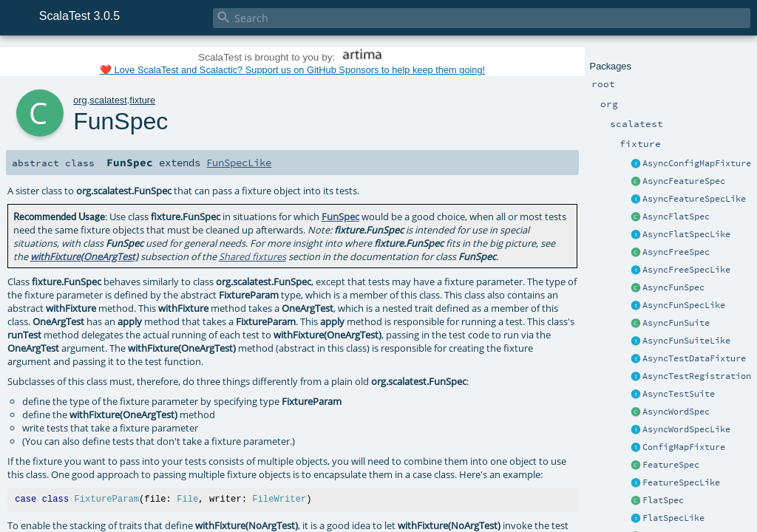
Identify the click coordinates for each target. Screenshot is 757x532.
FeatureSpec (671, 465)
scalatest (108, 100)
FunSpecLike (239, 163)
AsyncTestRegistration (697, 376)
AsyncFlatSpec (676, 216)
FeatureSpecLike (681, 482)
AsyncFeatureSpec (684, 181)
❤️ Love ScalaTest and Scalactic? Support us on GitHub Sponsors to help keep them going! (292, 70)
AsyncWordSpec (676, 412)
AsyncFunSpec (673, 287)
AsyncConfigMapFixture (697, 163)
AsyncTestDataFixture (694, 358)
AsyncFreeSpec (676, 252)
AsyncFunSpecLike (684, 305)
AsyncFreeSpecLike (686, 270)
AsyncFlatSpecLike (686, 234)
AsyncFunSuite (676, 323)
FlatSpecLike (673, 518)
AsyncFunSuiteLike (686, 341)
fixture (142, 100)
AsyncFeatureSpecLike (694, 199)
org (80, 100)
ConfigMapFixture (684, 447)
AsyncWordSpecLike (686, 429)
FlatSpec (663, 500)
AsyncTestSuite (679, 394)
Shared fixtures (252, 256)
